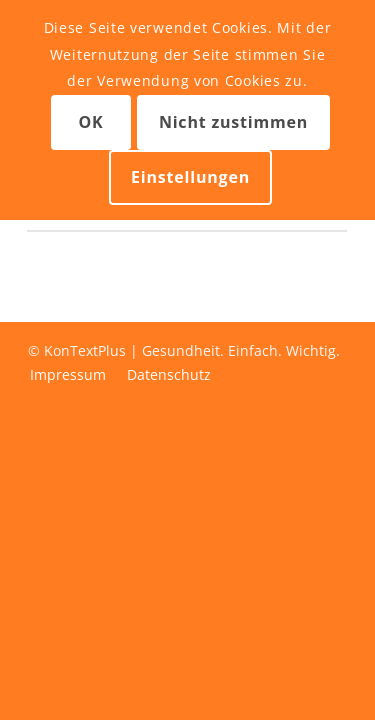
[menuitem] (68, 375)
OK (90, 122)
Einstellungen (190, 177)
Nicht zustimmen (233, 122)
